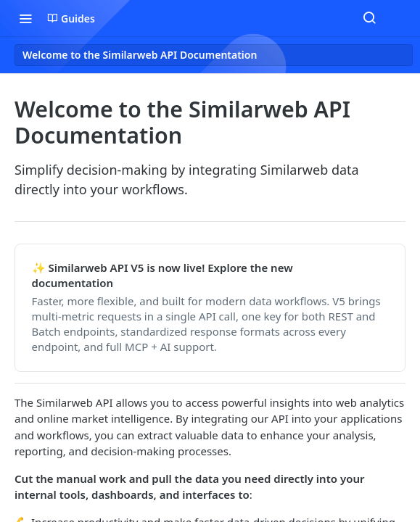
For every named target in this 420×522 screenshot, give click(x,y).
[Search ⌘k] (369, 18)
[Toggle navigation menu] (25, 18)
